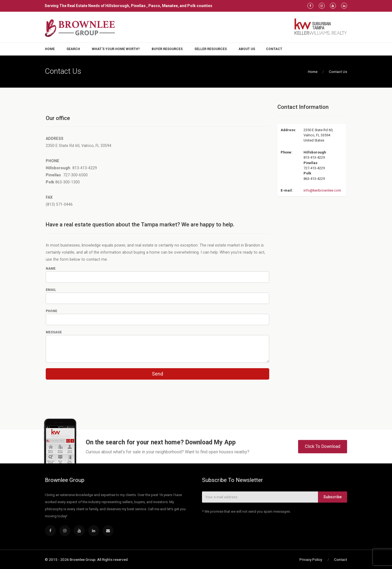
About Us (247, 49)
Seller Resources (211, 49)
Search (73, 49)
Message (54, 332)
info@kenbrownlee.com (322, 190)
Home (50, 49)
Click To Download (323, 446)
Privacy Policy (311, 559)
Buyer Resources (167, 49)
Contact (274, 49)
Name (51, 269)
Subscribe (333, 497)
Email (51, 290)
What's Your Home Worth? (116, 49)
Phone (51, 311)
